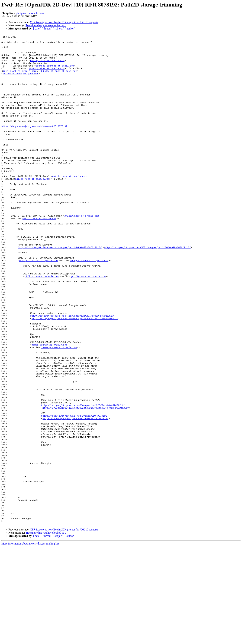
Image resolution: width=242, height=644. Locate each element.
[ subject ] (59, 29)
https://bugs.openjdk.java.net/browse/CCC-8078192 (34, 145)
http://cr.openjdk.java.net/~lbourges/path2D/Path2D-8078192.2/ (72, 372)
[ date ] (37, 29)
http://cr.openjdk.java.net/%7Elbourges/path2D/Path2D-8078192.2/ (75, 375)
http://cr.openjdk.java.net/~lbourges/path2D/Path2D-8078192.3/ (60, 290)
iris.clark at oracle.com (19, 78)
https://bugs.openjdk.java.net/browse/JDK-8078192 (74, 492)
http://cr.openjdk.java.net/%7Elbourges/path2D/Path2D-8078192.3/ (147, 290)
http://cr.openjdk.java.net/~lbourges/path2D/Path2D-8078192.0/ (83, 479)
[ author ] (70, 29)
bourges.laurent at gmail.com (55, 72)
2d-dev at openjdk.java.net (59, 78)
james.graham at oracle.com (47, 75)
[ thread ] (47, 29)
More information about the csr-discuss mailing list (30, 641)
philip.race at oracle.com (30, 13)
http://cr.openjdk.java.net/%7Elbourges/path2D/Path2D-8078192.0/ (86, 483)
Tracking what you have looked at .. (46, 25)
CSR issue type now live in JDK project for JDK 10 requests (64, 22)
